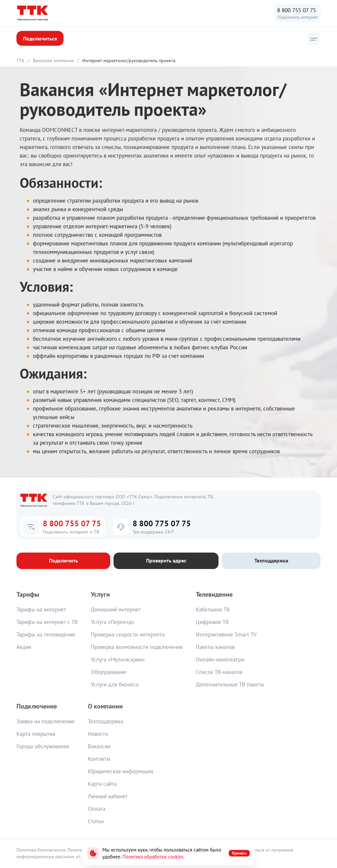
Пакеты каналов (215, 647)
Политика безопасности (41, 850)
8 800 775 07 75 (162, 524)
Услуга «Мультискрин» (118, 660)
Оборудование (109, 672)
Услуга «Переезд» (113, 622)
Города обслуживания (43, 747)
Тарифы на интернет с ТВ (47, 622)
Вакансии (99, 747)
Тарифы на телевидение (46, 635)
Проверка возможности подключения (137, 647)
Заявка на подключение (46, 722)
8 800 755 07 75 (297, 10)
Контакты (99, 759)
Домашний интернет (116, 610)
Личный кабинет (108, 797)
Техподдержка (105, 722)
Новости (98, 734)
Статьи (96, 822)
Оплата (97, 809)
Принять (239, 853)
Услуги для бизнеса (115, 685)
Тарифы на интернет (41, 610)
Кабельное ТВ (213, 610)
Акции (24, 647)
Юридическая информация (120, 772)
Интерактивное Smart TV (226, 635)
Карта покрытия (36, 734)
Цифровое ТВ (212, 622)
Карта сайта (102, 784)
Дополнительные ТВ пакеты (230, 685)
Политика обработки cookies (153, 857)
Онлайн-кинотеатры (220, 660)
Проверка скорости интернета (128, 635)
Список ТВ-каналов (219, 672)
